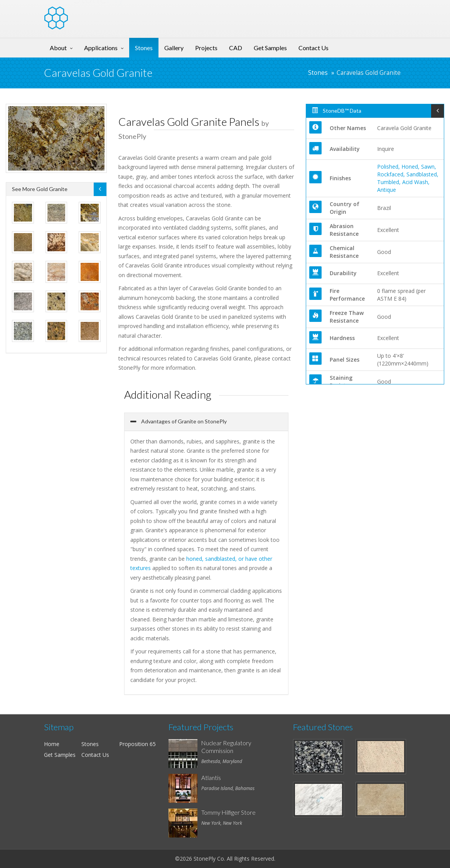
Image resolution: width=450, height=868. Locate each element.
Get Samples (270, 48)
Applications (101, 48)
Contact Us (313, 48)
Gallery (174, 48)
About (58, 48)
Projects (206, 48)
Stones (144, 48)
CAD (236, 48)
